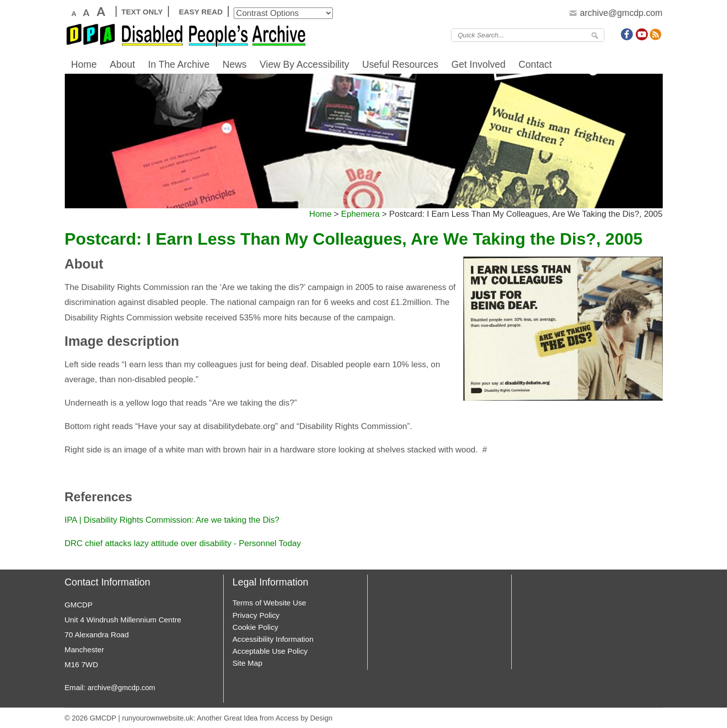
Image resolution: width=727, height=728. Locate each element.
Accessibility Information (273, 639)
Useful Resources (400, 64)
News (235, 64)
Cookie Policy (256, 627)
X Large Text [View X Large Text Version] (100, 11)
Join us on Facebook (627, 34)
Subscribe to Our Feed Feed (656, 34)
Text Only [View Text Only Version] (142, 12)
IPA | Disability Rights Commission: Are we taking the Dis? (172, 520)
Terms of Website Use (270, 603)
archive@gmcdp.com (121, 688)
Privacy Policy (256, 615)
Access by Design (304, 718)
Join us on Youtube (642, 34)
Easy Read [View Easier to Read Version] (201, 12)
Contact (535, 64)
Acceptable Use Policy (270, 651)
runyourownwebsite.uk (158, 718)
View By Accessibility (304, 64)
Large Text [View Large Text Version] (86, 11)
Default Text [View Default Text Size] (73, 11)
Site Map (248, 663)
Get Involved (479, 64)
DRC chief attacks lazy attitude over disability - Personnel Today (183, 543)
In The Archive (179, 64)
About (122, 64)
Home (84, 64)
